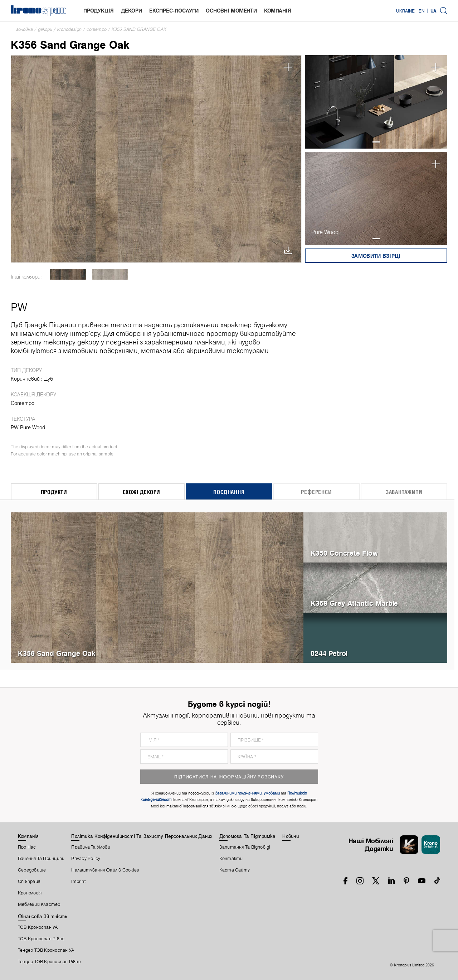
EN (422, 11)
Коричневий (25, 379)
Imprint (78, 882)
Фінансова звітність (43, 916)
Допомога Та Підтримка (248, 836)
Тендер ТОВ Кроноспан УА (46, 950)
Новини (290, 836)
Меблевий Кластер (39, 904)
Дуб (48, 379)
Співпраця (29, 882)
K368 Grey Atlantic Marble (354, 603)
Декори (131, 11)
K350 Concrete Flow (344, 553)
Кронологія (30, 893)
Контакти (231, 859)
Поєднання (229, 492)
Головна (25, 29)
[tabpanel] (376, 102)
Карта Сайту (235, 870)
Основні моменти (231, 11)
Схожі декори (142, 492)
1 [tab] (376, 142)
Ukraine (405, 11)
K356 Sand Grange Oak (139, 29)
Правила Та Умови (91, 847)
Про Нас (27, 847)
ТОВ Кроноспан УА (38, 927)
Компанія (278, 11)
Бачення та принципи (41, 859)
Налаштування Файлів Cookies (105, 870)
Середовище (32, 870)
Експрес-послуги (174, 11)
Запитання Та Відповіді (245, 847)
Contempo (97, 29)
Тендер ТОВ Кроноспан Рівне (49, 962)
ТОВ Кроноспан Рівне (41, 939)
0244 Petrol (329, 653)
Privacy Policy (86, 859)
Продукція (99, 11)
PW (19, 307)
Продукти (54, 492)
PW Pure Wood (28, 428)
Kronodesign (69, 29)
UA (433, 11)
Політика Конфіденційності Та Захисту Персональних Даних (142, 836)
